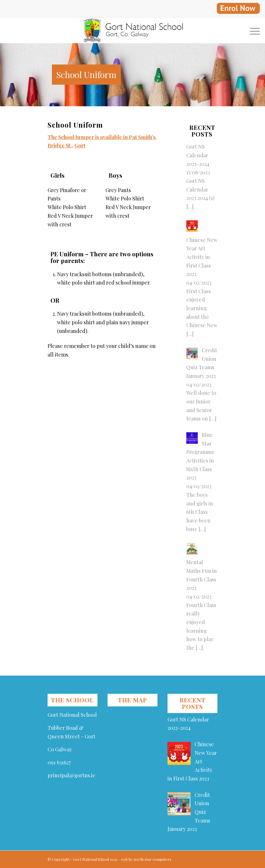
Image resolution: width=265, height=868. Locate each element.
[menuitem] (237, 8)
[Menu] (252, 30)
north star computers (152, 859)
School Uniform (86, 75)
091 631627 (59, 762)
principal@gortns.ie (72, 775)
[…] (190, 206)
